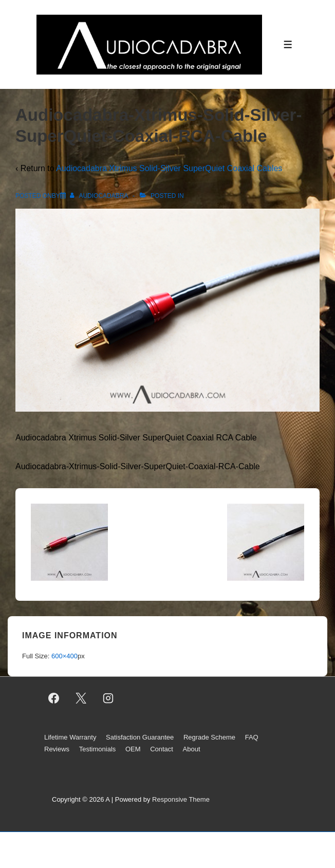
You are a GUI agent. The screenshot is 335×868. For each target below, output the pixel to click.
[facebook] (54, 698)
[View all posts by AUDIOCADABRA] (100, 196)
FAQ (252, 737)
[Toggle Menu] (288, 44)
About (192, 749)
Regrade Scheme (209, 737)
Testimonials (98, 749)
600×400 (64, 656)
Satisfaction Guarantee (140, 737)
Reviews (57, 749)
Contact (162, 749)
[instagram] (108, 698)
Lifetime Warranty (70, 737)
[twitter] (81, 698)
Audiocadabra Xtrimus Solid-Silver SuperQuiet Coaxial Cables (169, 168)
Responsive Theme (181, 799)
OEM (133, 749)
